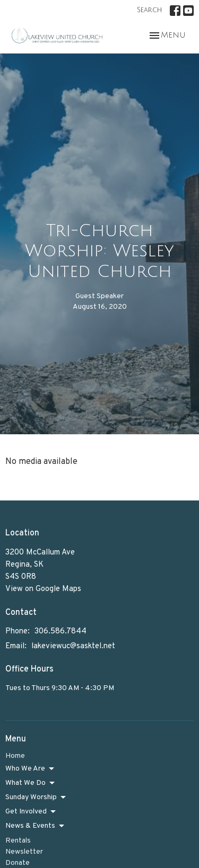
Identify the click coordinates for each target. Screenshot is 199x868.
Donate (18, 863)
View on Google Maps (43, 589)
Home (15, 756)
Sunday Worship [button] (36, 798)
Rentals (18, 841)
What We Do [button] (31, 783)
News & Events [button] (36, 826)
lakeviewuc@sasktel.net (73, 646)
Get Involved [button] (31, 812)
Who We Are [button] (31, 769)
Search (149, 10)
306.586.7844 (60, 632)
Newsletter (24, 852)
